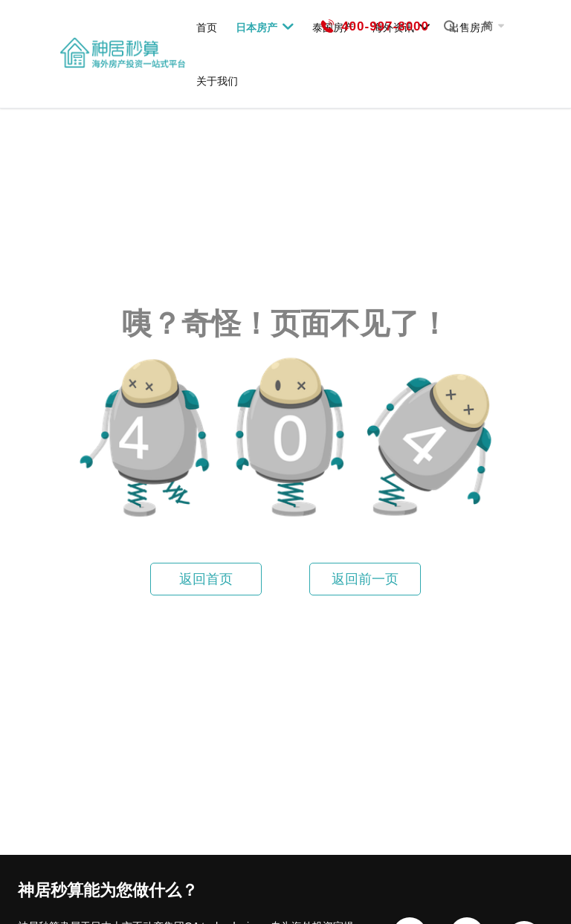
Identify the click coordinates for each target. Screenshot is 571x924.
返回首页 (206, 579)
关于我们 (217, 81)
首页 (207, 27)
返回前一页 (365, 579)
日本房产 (265, 27)
